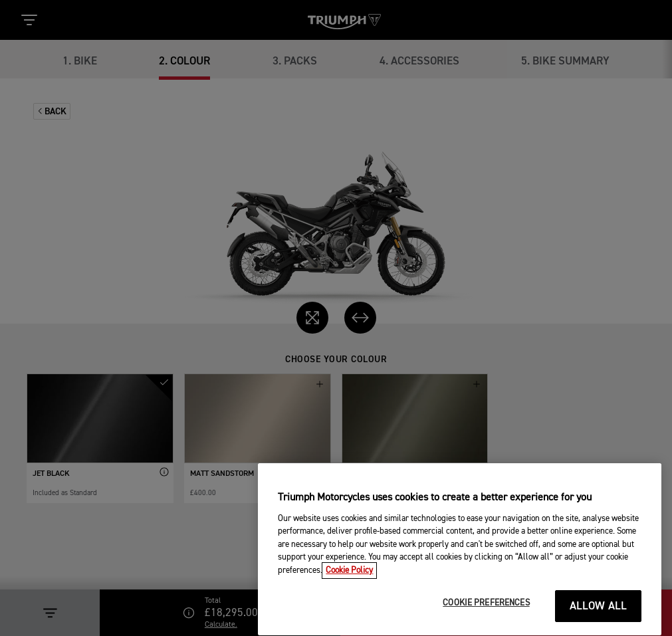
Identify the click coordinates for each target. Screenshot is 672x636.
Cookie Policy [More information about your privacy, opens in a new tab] (349, 586)
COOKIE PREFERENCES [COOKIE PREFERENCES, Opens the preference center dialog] (486, 619)
